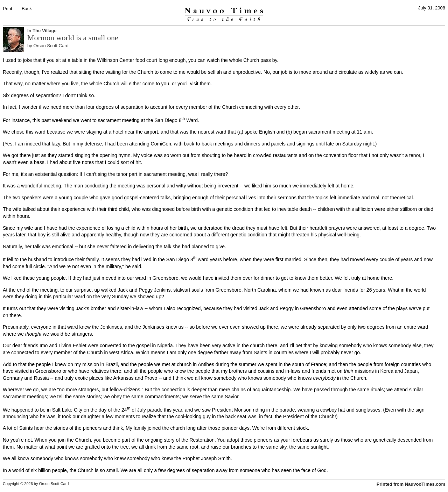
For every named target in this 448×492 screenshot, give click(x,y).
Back (27, 9)
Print (8, 9)
